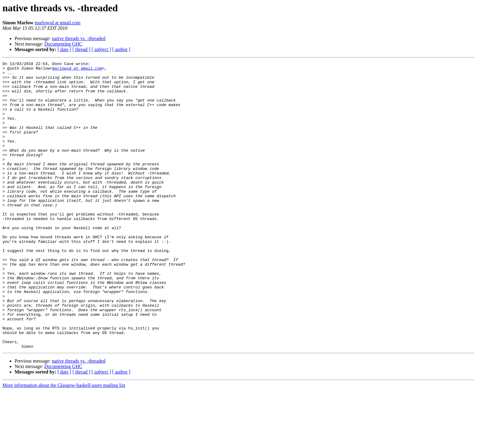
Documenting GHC (63, 44)
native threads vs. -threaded (79, 38)
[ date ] (64, 49)
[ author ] (121, 49)
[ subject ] (101, 49)
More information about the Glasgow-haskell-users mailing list (64, 443)
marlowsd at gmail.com (58, 23)
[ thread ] (81, 49)
